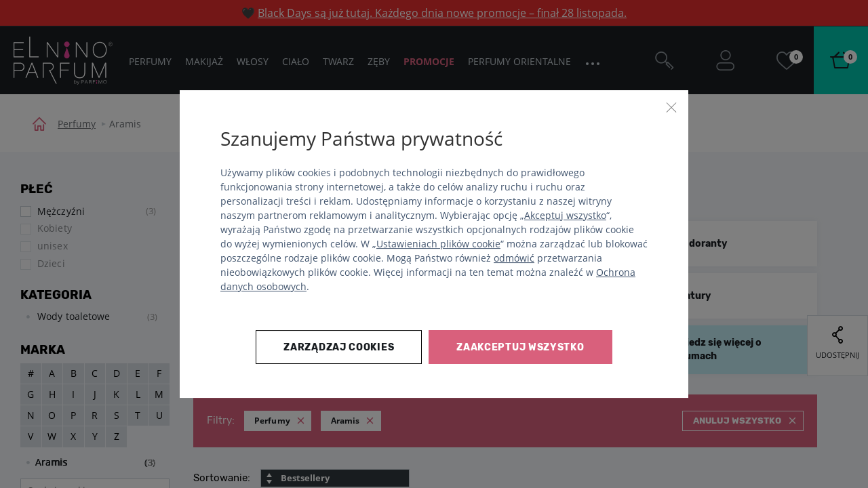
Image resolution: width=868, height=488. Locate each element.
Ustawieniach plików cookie (438, 244)
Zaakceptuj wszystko (520, 347)
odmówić (514, 258)
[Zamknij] (671, 107)
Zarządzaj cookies (339, 347)
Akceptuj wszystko (565, 215)
